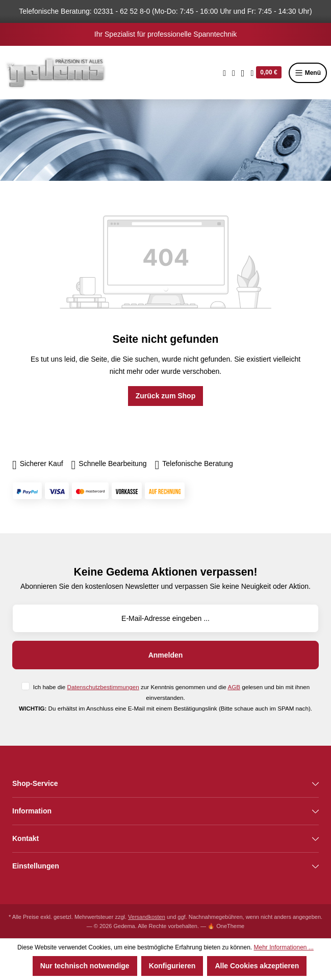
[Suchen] (224, 73)
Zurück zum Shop (165, 396)
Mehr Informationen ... (283, 947)
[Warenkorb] (266, 73)
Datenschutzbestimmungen (103, 687)
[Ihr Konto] (243, 73)
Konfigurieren (172, 966)
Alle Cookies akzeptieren (257, 966)
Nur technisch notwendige (85, 966)
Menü (308, 73)
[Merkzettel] (234, 73)
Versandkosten (147, 917)
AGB (234, 687)
